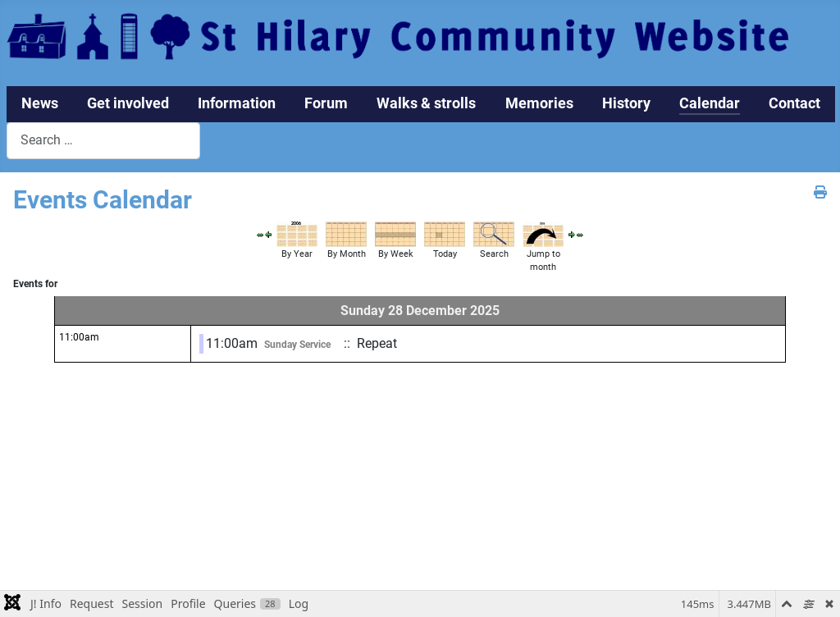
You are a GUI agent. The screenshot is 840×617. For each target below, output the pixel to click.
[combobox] (103, 141)
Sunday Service (297, 345)
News (40, 103)
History (626, 103)
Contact (794, 103)
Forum (326, 103)
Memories (539, 103)
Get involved (128, 103)
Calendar (710, 103)
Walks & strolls (426, 103)
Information (237, 103)
